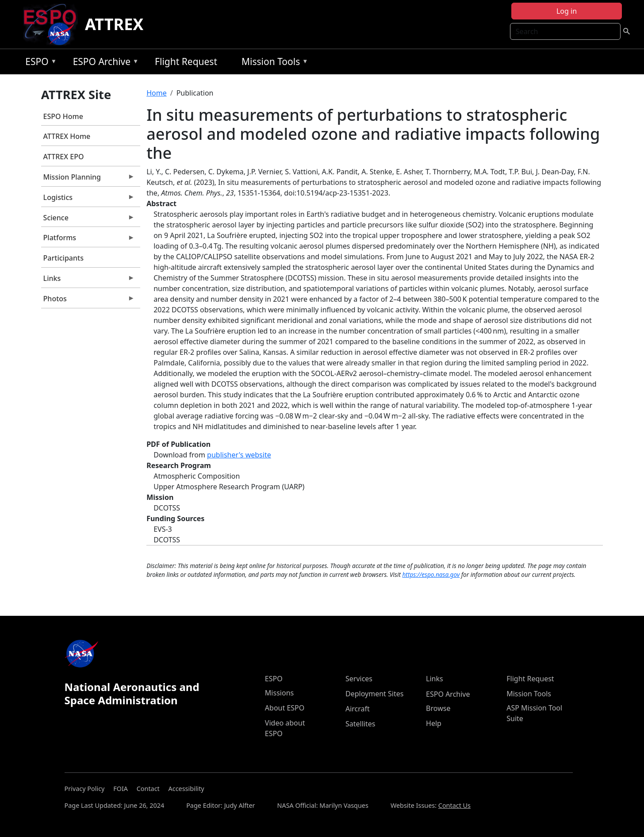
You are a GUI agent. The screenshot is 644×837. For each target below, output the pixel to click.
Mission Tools (273, 63)
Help (434, 723)
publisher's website (239, 455)
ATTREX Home (67, 136)
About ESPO (285, 708)
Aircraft (358, 709)
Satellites (360, 724)
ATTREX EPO (64, 157)
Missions (279, 693)
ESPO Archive (104, 63)
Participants (63, 258)
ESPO (39, 63)
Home (157, 93)
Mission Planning (88, 179)
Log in (567, 11)
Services (359, 679)
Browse (438, 708)
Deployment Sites (374, 694)
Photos (88, 301)
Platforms (88, 240)
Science (88, 220)
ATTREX (114, 24)
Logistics (88, 200)
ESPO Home (63, 116)
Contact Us (454, 805)
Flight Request (186, 61)
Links (88, 280)
